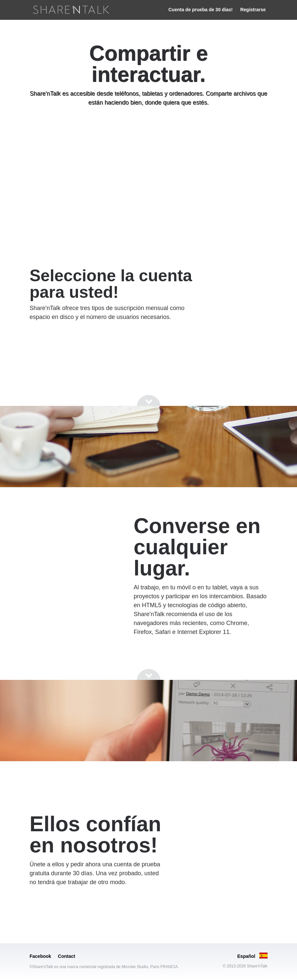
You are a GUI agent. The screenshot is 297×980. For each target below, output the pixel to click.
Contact (66, 956)
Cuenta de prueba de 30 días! (201, 10)
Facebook (40, 956)
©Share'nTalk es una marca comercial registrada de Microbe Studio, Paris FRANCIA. (104, 967)
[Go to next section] (149, 128)
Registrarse (253, 10)
